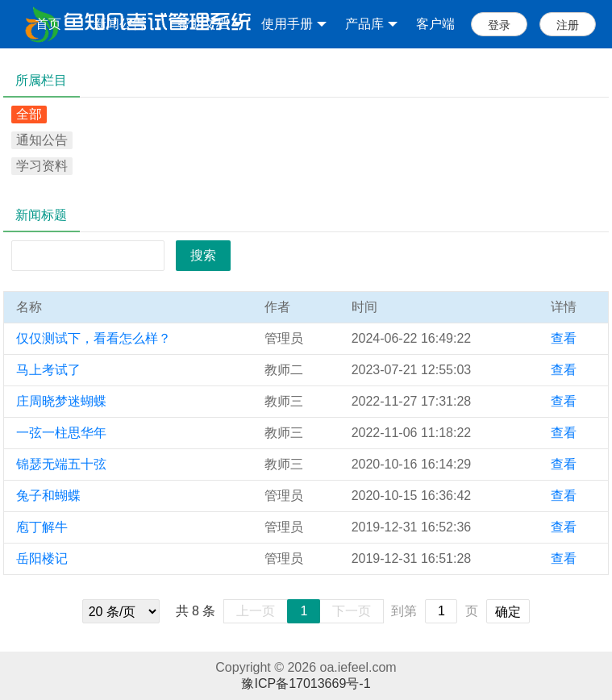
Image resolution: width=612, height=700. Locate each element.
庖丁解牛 (42, 527)
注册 (568, 25)
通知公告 (42, 140)
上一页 (256, 611)
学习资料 (42, 166)
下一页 (352, 611)
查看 (564, 338)
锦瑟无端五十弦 (61, 464)
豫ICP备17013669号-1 (306, 683)
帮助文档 (210, 24)
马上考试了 (48, 370)
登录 (499, 25)
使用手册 (294, 24)
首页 (48, 24)
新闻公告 (119, 24)
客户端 (435, 24)
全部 (29, 114)
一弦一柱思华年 (61, 433)
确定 (508, 612)
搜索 (203, 255)
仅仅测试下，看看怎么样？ (94, 338)
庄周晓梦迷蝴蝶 (61, 401)
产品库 (371, 24)
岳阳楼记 (42, 558)
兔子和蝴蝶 (48, 496)
